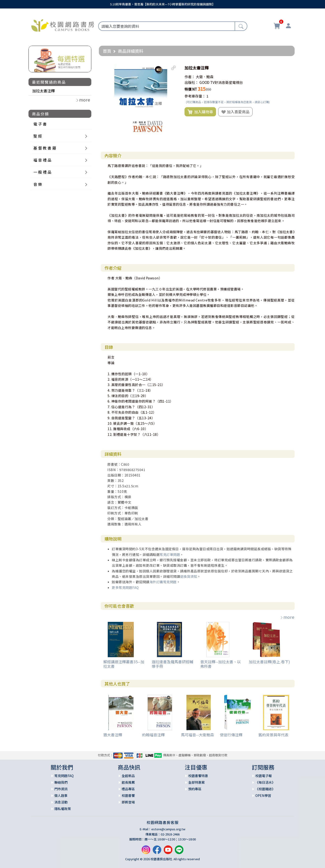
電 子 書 (40, 124)
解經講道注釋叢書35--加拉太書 (124, 664)
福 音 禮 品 (42, 160)
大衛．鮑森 (205, 77)
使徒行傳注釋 (231, 735)
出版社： (192, 82)
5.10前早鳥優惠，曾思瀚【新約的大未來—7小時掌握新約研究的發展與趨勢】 (163, 4)
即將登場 (128, 802)
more (287, 617)
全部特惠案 (197, 782)
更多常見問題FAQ (125, 587)
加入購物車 (200, 112)
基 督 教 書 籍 (45, 148)
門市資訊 (61, 789)
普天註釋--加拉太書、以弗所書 (221, 664)
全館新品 (128, 776)
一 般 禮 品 (42, 172)
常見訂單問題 (170, 554)
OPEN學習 (263, 795)
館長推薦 (128, 782)
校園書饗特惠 (198, 776)
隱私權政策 (63, 809)
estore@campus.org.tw (168, 829)
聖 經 (38, 136)
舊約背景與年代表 (273, 735)
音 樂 (38, 184)
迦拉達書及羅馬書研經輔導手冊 (173, 664)
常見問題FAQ (64, 776)
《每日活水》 (265, 782)
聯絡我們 (61, 782)
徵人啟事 (61, 795)
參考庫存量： (195, 96)
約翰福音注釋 (153, 735)
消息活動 (61, 802)
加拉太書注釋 (44, 91)
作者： (190, 77)
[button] (173, 68)
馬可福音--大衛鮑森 (197, 735)
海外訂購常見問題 (163, 582)
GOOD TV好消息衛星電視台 (221, 82)
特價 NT (191, 89)
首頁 (107, 51)
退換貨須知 (189, 576)
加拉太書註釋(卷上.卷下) (269, 662)
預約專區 (195, 789)
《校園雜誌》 (265, 789)
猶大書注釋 (113, 735)
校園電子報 (264, 776)
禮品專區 (128, 789)
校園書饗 (128, 795)
